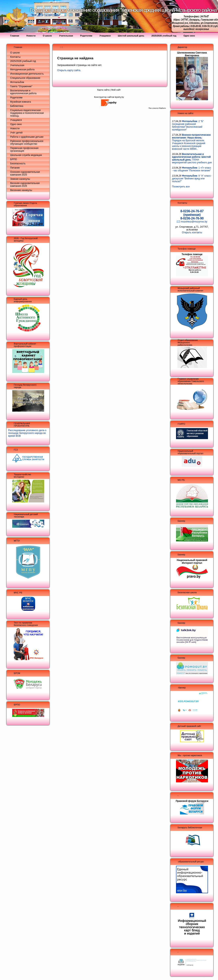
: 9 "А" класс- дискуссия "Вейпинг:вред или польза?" (192, 179)
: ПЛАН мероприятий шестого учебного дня (192, 158)
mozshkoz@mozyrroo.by (194, 222)
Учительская (17, 65)
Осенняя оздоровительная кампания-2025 (25, 173)
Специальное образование (25, 78)
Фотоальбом (17, 82)
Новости (15, 128)
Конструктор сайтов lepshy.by (109, 97)
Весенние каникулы (21, 190)
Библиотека (17, 106)
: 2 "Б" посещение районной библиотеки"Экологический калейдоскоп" (188, 125)
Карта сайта (103, 90)
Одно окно (16, 124)
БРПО (14, 159)
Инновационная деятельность (27, 74)
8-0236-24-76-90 (192, 218)
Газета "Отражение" (21, 86)
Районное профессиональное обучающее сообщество (27, 142)
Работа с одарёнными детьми (27, 137)
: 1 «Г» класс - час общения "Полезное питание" (192, 169)
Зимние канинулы (20, 179)
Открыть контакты (192, 232)
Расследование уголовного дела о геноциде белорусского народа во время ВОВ (27, 433)
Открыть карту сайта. (69, 70)
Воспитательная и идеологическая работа (23, 92)
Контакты (15, 57)
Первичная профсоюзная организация (24, 150)
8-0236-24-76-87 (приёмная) (192, 213)
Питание (15, 168)
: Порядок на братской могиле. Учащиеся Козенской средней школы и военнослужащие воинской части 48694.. (191, 142)
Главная (18, 47)
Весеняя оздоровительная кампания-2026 (25, 185)
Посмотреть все (181, 187)
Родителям (16, 98)
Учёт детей (16, 133)
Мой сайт (116, 90)
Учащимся (16, 120)
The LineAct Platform (157, 108)
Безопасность (18, 164)
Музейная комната (20, 102)
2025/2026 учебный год (23, 61)
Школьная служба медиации (26, 155)
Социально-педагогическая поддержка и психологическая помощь (27, 113)
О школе (15, 53)
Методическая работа (22, 70)
